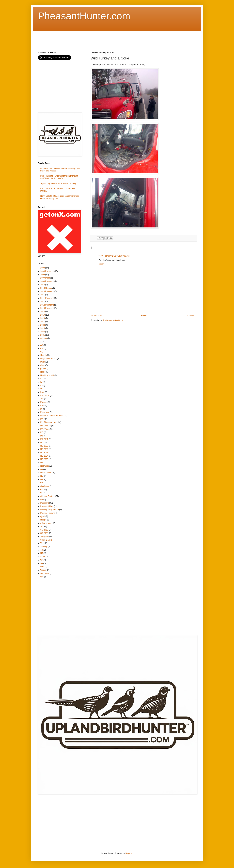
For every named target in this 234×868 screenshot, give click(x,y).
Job (42, 399)
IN (41, 389)
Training (44, 547)
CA (42, 349)
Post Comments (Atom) (113, 320)
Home (144, 316)
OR (42, 493)
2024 (43, 332)
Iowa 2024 (45, 395)
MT (42, 436)
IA (41, 379)
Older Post (191, 316)
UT (42, 553)
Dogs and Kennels (48, 359)
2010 (43, 285)
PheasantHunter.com (84, 16)
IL (41, 385)
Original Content (48, 496)
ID (41, 382)
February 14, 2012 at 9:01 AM (117, 256)
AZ (42, 345)
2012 (43, 301)
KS (42, 406)
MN (42, 419)
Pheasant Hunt (47, 506)
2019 (43, 315)
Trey (101, 256)
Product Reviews (48, 513)
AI (41, 342)
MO (42, 432)
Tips (42, 543)
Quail (43, 516)
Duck (43, 362)
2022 (43, 325)
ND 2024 (44, 456)
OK (42, 483)
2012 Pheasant (47, 305)
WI (42, 563)
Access (44, 338)
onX (42, 490)
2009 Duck (45, 278)
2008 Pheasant (47, 271)
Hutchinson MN (47, 375)
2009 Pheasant (47, 281)
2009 (43, 275)
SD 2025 (44, 533)
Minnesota (45, 412)
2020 (43, 318)
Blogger (129, 853)
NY (42, 479)
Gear (43, 365)
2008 (43, 268)
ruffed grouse (46, 523)
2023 (43, 328)
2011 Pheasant (47, 298)
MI (41, 409)
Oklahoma (45, 486)
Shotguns (45, 536)
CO (42, 352)
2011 (43, 295)
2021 (43, 322)
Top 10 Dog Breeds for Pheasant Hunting (58, 183)
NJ (42, 469)
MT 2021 (44, 439)
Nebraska (45, 466)
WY (42, 577)
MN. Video (45, 429)
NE (42, 463)
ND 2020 (44, 446)
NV (42, 476)
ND (42, 443)
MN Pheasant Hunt (49, 422)
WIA (42, 567)
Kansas (44, 402)
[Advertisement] (98, 38)
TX (42, 550)
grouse (43, 369)
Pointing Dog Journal (50, 510)
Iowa (42, 392)
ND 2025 (44, 459)
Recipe (43, 520)
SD (42, 526)
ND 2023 (44, 453)
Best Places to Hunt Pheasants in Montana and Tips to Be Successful (59, 177)
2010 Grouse (46, 288)
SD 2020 (44, 530)
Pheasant (45, 503)
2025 (43, 335)
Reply (101, 264)
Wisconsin (45, 574)
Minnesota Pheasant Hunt (52, 416)
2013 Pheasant (47, 308)
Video (43, 557)
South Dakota (46, 540)
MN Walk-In (46, 426)
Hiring (43, 372)
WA (42, 560)
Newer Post (97, 316)
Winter (43, 570)
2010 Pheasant (47, 291)
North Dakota (46, 473)
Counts (44, 355)
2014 (43, 311)
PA (42, 500)
